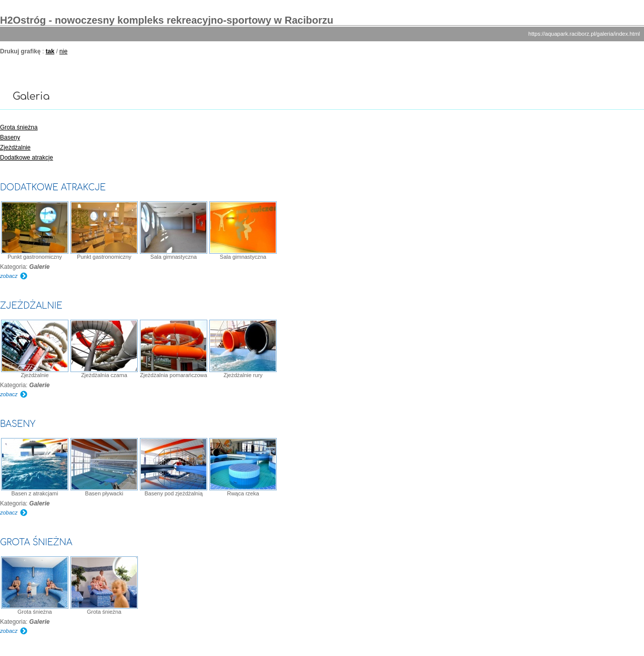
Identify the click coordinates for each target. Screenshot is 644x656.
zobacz (9, 276)
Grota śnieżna (19, 127)
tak (50, 51)
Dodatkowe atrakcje (26, 158)
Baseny (10, 137)
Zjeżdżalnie (15, 148)
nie (63, 51)
